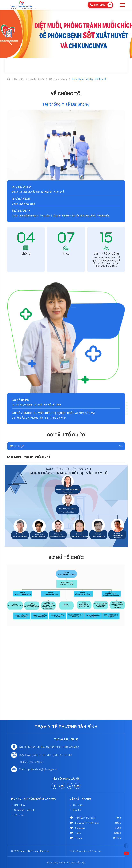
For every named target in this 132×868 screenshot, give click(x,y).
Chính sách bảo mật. (75, 862)
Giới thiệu (78, 805)
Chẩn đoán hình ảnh (24, 810)
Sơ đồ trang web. (55, 862)
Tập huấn (19, 815)
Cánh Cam (97, 851)
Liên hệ (77, 810)
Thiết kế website (78, 851)
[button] (11, 42)
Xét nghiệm (20, 805)
